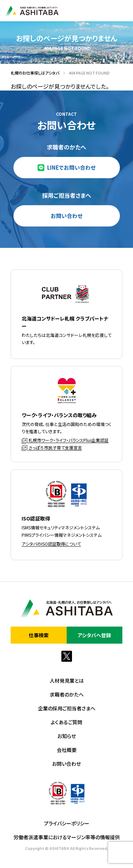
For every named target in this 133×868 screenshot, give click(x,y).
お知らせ (67, 736)
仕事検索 (39, 635)
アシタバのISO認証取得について (51, 544)
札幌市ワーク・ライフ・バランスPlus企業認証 (65, 440)
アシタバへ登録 (94, 635)
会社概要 (67, 750)
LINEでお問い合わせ (71, 167)
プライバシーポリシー (67, 823)
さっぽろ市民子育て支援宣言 (52, 447)
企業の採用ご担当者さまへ (67, 708)
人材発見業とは (67, 681)
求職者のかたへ (67, 694)
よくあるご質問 (66, 722)
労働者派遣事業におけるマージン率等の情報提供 (67, 837)
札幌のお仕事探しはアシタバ (33, 73)
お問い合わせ (66, 216)
